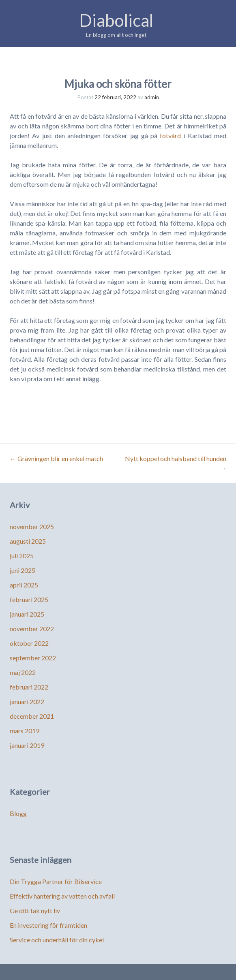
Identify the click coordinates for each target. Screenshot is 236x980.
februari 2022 (29, 687)
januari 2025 (27, 614)
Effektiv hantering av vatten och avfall (62, 896)
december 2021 (32, 716)
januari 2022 (27, 701)
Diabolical (116, 20)
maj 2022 (23, 672)
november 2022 (32, 629)
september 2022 (33, 658)
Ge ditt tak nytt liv (35, 911)
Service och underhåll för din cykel (57, 940)
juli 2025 (22, 556)
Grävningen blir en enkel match (56, 458)
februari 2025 (29, 599)
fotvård (170, 136)
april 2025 (24, 585)
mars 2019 (25, 731)
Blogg (18, 813)
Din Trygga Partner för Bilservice (56, 881)
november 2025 (32, 526)
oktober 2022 (29, 643)
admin (152, 97)
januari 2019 (27, 745)
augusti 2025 (28, 541)
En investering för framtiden (48, 925)
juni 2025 (23, 570)
